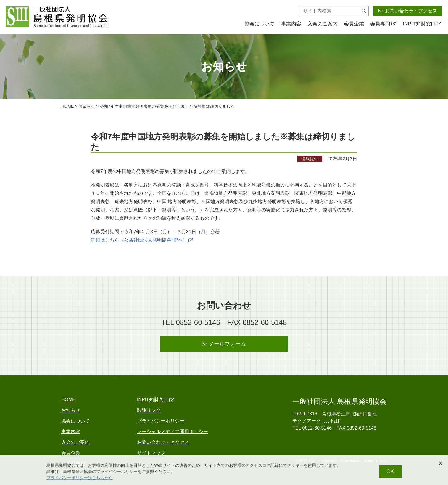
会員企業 (354, 24)
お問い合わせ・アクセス (408, 11)
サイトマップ (151, 453)
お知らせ (87, 106)
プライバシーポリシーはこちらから (80, 480)
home (67, 106)
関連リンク (149, 410)
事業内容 (291, 24)
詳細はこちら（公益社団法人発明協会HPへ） (142, 240)
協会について (260, 24)
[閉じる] (441, 465)
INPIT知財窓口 (422, 24)
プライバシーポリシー (161, 421)
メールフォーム (224, 344)
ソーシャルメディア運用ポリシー (173, 432)
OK (390, 473)
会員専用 (383, 24)
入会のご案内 (323, 24)
